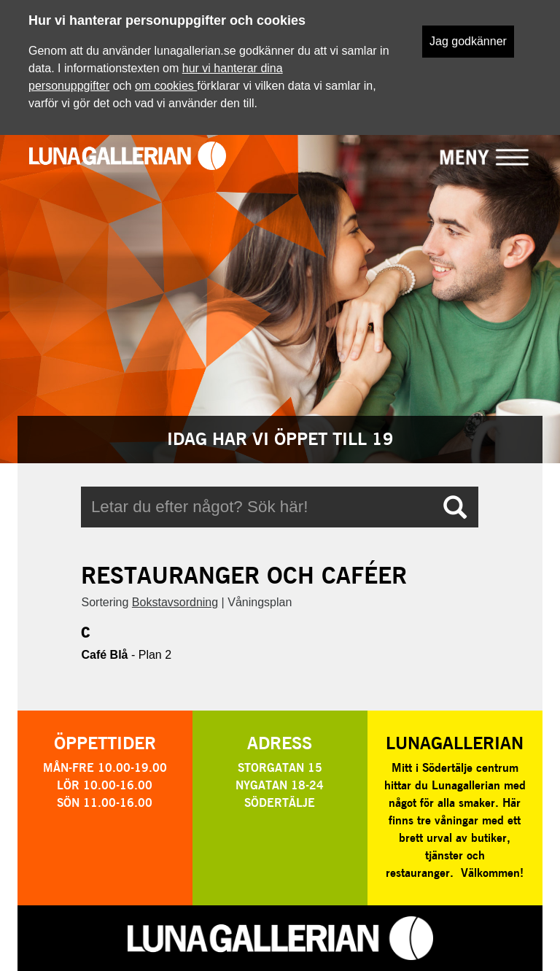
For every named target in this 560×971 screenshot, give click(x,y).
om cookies (166, 86)
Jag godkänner (468, 41)
